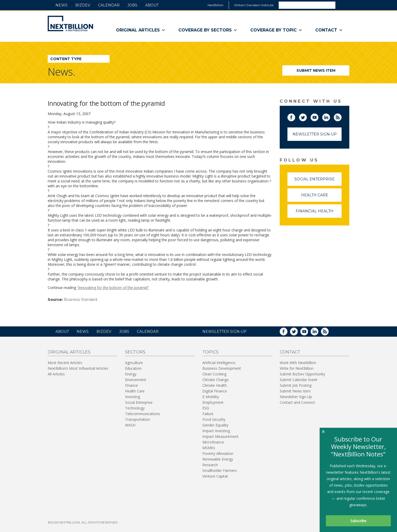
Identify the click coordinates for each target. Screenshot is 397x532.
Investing (133, 397)
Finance (131, 385)
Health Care (321, 197)
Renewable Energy (218, 459)
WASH (130, 425)
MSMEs (209, 448)
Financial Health (319, 213)
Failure (208, 414)
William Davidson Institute (254, 5)
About (152, 5)
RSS (341, 116)
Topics (210, 352)
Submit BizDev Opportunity (302, 374)
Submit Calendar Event (299, 380)
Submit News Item (316, 70)
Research (210, 465)
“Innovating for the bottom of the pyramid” (113, 288)
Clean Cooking (214, 374)
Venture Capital (215, 476)
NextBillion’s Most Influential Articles (78, 368)
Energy (131, 374)
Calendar (109, 5)
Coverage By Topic (276, 30)
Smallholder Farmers (220, 470)
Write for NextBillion (297, 368)
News (61, 5)
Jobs (132, 5)
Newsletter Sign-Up (315, 134)
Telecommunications (143, 414)
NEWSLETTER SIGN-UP (224, 332)
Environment (136, 380)
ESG (206, 408)
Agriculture (134, 363)
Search (342, 5)
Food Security (214, 419)
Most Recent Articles (65, 363)
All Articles (56, 374)
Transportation (138, 419)
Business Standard (81, 300)
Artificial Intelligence (219, 363)
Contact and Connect (297, 402)
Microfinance (213, 442)
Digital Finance (215, 391)
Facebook (295, 116)
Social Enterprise (318, 181)
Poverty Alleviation (218, 453)
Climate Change (216, 380)
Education (133, 368)
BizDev (83, 5)
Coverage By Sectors (208, 30)
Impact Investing (216, 431)
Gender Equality (215, 425)
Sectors (135, 352)
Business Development (222, 368)
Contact (329, 30)
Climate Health (215, 385)
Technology (135, 408)
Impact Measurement (220, 436)
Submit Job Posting (296, 385)
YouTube (318, 116)
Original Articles (141, 30)
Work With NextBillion (298, 363)
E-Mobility (211, 397)
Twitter (307, 116)
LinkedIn (330, 116)
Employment (213, 402)
